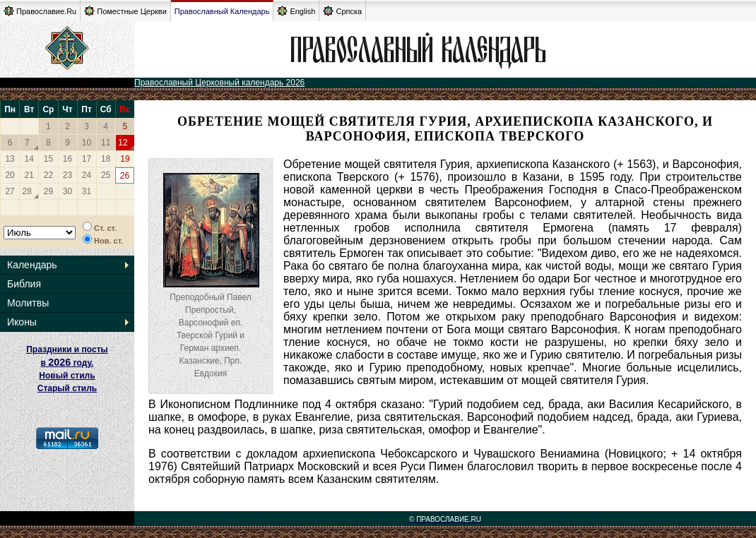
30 (67, 191)
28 (27, 191)
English (296, 11)
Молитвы (28, 303)
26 (125, 176)
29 (48, 191)
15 (48, 159)
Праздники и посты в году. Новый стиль (67, 363)
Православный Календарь (222, 11)
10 (87, 143)
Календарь (32, 265)
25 (106, 175)
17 (87, 159)
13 (10, 159)
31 (87, 191)
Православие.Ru (40, 11)
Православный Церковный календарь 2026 (219, 83)
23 (67, 175)
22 (48, 175)
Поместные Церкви (125, 11)
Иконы (22, 322)
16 (67, 159)
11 (106, 143)
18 (106, 159)
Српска (342, 11)
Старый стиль (67, 388)
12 (123, 143)
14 (29, 159)
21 (29, 175)
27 (10, 191)
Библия (24, 284)
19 (125, 159)
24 (87, 175)
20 (10, 175)
